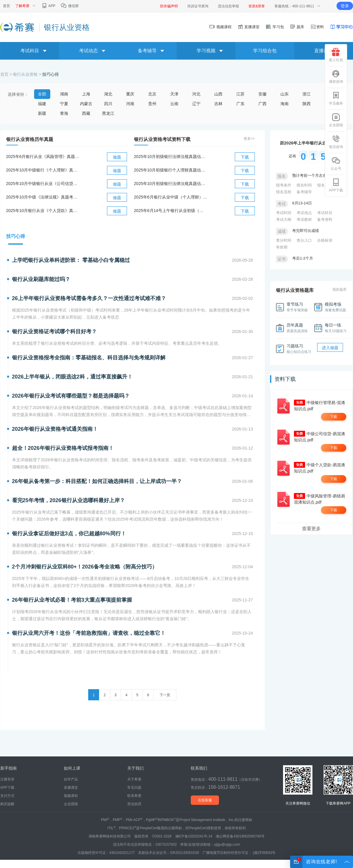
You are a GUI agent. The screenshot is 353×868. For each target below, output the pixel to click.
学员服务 (336, 98)
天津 (174, 94)
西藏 (86, 113)
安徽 (262, 94)
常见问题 (134, 788)
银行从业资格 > (28, 74)
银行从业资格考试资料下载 (162, 139)
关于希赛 (134, 779)
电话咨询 (336, 142)
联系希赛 (134, 796)
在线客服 (205, 800)
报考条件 (284, 185)
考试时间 (284, 213)
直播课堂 (249, 27)
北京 (152, 94)
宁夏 (64, 104)
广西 (262, 104)
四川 (108, 104)
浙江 (307, 94)
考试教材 (304, 219)
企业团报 (336, 120)
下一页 (165, 695)
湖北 (108, 94)
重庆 (130, 94)
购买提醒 (7, 804)
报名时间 (304, 185)
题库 (297, 27)
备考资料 (325, 219)
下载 (245, 157)
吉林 (218, 104)
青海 (64, 113)
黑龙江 (108, 113)
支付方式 (7, 796)
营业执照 (134, 804)
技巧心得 (51, 74)
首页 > (7, 74)
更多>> (249, 139)
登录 (345, 6)
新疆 (42, 113)
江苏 (240, 94)
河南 (130, 104)
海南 (285, 104)
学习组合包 (265, 51)
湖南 (64, 94)
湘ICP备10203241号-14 (194, 836)
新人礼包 (336, 55)
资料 (317, 27)
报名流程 (284, 192)
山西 (218, 94)
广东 (240, 104)
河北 (196, 94)
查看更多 (311, 529)
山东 (285, 94)
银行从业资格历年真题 (30, 139)
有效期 (282, 247)
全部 (42, 94)
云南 (174, 104)
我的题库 (339, 290)
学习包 (275, 27)
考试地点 (304, 213)
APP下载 (336, 185)
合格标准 (325, 240)
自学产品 (71, 779)
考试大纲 (284, 219)
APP (48, 6)
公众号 (336, 164)
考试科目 (325, 213)
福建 (42, 104)
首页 (6, 6)
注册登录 (7, 779)
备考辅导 (304, 192)
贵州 (152, 104)
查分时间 (284, 240)
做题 (117, 157)
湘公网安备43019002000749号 (240, 836)
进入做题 (330, 348)
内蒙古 (86, 104)
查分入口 (304, 240)
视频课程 (220, 27)
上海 (86, 94)
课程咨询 (336, 77)
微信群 (70, 6)
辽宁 (196, 104)
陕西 (307, 104)
